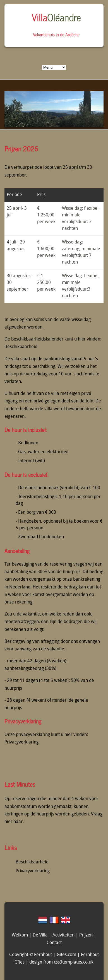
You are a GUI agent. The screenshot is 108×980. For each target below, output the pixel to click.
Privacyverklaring (21, 742)
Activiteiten (63, 935)
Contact (54, 943)
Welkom (20, 935)
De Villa (40, 935)
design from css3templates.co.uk (61, 962)
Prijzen (86, 935)
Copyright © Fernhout (31, 955)
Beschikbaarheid (21, 347)
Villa (56, 17)
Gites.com (66, 955)
